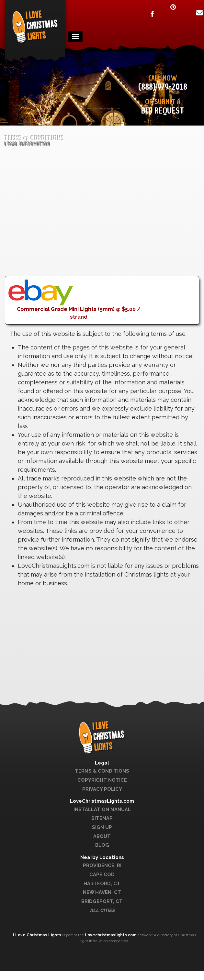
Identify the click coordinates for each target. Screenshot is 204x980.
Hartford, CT (102, 883)
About (102, 836)
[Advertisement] (96, 231)
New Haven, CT (102, 892)
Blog (102, 845)
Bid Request (163, 111)
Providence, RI (102, 865)
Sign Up (102, 827)
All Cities (102, 910)
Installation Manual (102, 809)
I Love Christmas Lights (38, 935)
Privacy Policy (102, 789)
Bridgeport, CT (102, 901)
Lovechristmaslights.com (111, 935)
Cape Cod (102, 874)
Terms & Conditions (102, 771)
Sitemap (102, 818)
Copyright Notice (102, 780)
